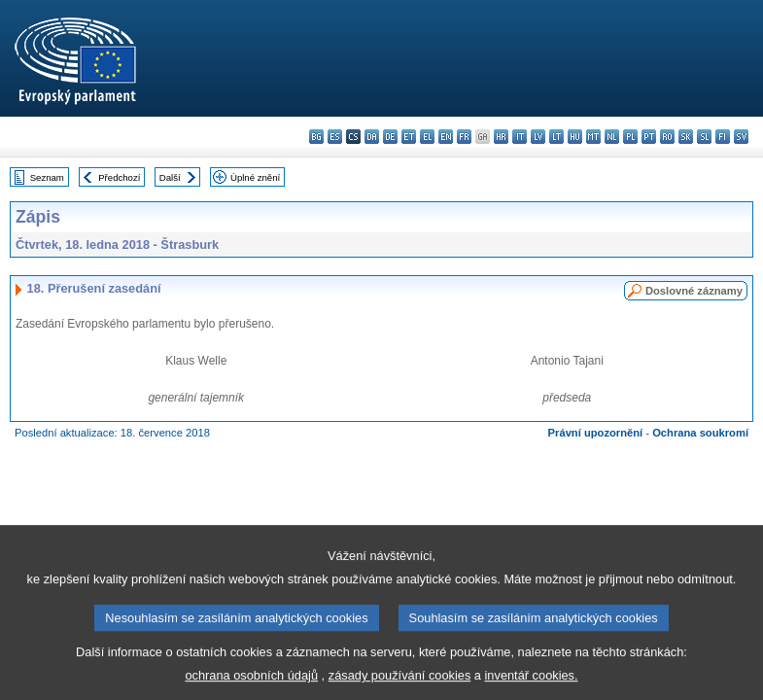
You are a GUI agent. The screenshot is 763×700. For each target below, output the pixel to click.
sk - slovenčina (686, 137)
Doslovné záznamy (694, 291)
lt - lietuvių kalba (556, 137)
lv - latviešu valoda (538, 137)
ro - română (667, 137)
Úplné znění (255, 177)
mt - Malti (593, 137)
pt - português (649, 137)
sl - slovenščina (704, 137)
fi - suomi (723, 137)
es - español (335, 137)
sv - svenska (741, 137)
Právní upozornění (596, 433)
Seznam (47, 177)
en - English (446, 137)
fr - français (464, 137)
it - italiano (520, 137)
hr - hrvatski (501, 137)
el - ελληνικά (427, 137)
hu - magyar (575, 137)
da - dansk (372, 137)
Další (170, 177)
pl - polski (630, 137)
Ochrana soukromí (700, 433)
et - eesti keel (409, 137)
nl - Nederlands (612, 137)
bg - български (316, 137)
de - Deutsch (390, 137)
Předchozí (119, 177)
